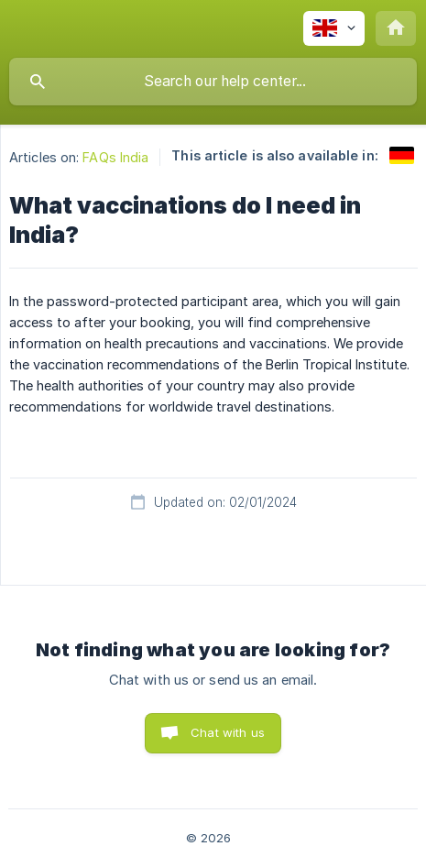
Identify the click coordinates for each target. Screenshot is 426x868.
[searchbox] (213, 82)
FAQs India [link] (115, 157)
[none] (334, 28)
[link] (402, 155)
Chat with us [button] (228, 732)
